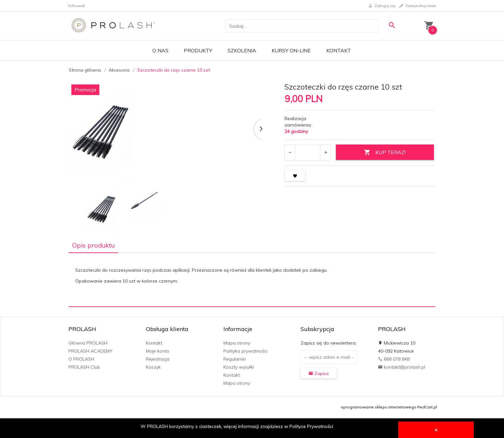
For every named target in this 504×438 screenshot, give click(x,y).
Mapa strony (237, 343)
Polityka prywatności (245, 351)
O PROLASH (81, 359)
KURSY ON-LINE (291, 50)
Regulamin (235, 359)
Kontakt (339, 50)
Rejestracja (158, 359)
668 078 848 (394, 359)
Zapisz (319, 373)
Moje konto (158, 351)
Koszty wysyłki (239, 367)
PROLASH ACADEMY (90, 351)
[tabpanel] (252, 280)
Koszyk (153, 367)
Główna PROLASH (88, 343)
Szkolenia (242, 50)
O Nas (160, 50)
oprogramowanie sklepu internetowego (378, 407)
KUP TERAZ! (385, 152)
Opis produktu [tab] (93, 245)
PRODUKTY (198, 50)
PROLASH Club (84, 367)
